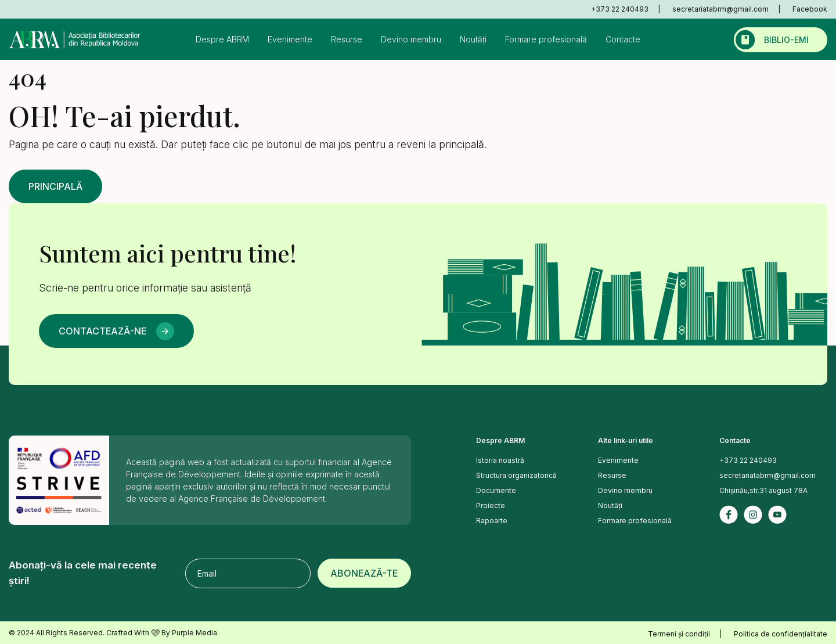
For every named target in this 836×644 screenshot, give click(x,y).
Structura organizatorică (516, 475)
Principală (55, 186)
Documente (496, 490)
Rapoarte (492, 521)
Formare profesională (546, 39)
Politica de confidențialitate (781, 634)
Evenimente (290, 39)
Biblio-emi (786, 40)
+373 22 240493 (620, 9)
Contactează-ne (102, 331)
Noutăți (473, 39)
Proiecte (491, 506)
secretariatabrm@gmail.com (720, 9)
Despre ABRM (222, 39)
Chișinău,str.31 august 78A (763, 490)
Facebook (810, 9)
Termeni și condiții (679, 634)
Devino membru (411, 39)
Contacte (623, 39)
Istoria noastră (500, 460)
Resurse (347, 39)
